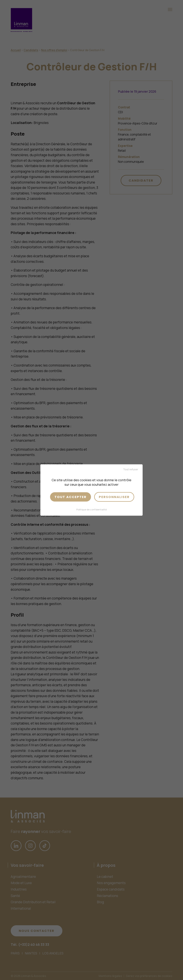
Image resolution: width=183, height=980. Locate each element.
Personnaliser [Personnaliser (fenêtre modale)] (114, 497)
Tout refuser (131, 469)
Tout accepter (71, 497)
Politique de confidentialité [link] (91, 509)
